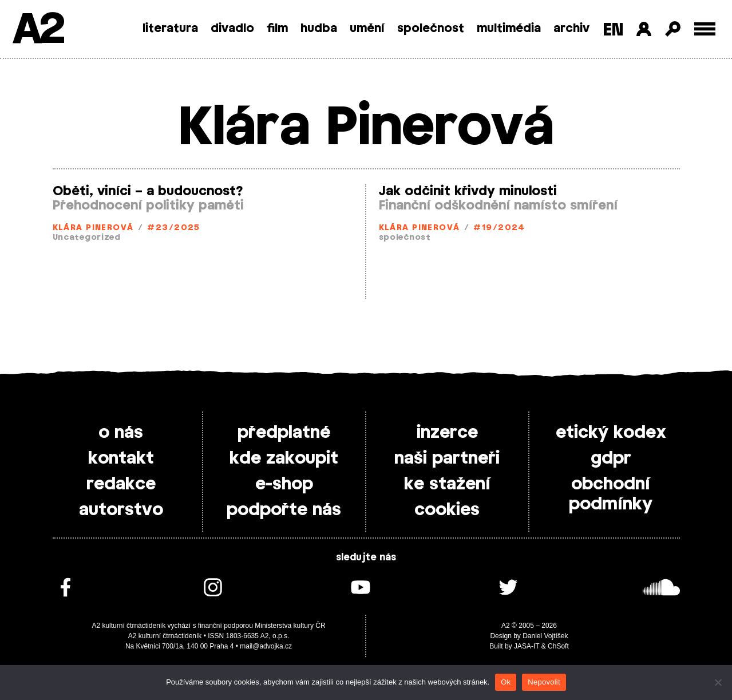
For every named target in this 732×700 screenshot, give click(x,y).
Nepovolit (544, 682)
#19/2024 (499, 228)
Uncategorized (87, 238)
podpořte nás (284, 510)
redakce (121, 484)
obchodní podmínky (611, 494)
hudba (319, 29)
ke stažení (447, 484)
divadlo (232, 29)
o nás (121, 433)
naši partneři (447, 458)
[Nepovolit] (718, 682)
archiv (571, 29)
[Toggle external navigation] (705, 29)
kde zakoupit (284, 458)
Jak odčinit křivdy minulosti (468, 191)
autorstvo (121, 510)
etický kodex (611, 433)
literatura (170, 29)
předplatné (284, 433)
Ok (506, 682)
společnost (431, 29)
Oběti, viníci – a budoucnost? (148, 191)
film (277, 29)
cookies (447, 510)
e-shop (284, 484)
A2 (37, 30)
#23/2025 (174, 228)
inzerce (447, 433)
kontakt (121, 458)
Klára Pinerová (93, 228)
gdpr (611, 458)
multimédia (509, 29)
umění (367, 29)
